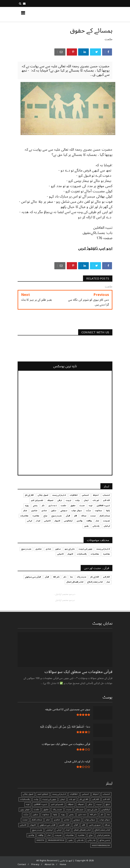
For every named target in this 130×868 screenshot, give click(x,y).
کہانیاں (49, 830)
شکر (48, 820)
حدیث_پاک (57, 810)
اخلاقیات (74, 794)
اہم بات (72, 799)
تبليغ (108, 804)
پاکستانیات (25, 799)
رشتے (72, 815)
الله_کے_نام (84, 799)
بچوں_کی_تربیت (49, 799)
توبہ (28, 804)
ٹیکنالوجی (106, 810)
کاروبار (33, 825)
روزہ (63, 815)
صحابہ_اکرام (37, 820)
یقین (71, 840)
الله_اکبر (96, 799)
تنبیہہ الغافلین (40, 804)
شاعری (57, 820)
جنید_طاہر (79, 810)
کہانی (59, 830)
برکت (36, 799)
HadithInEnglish (101, 845)
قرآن (76, 825)
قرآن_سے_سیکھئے (48, 825)
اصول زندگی (28, 794)
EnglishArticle (56, 840)
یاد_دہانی (92, 840)
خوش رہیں (25, 810)
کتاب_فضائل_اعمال (82, 830)
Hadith (40, 840)
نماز (49, 835)
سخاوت (46, 815)
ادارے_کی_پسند (59, 794)
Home (63, 864)
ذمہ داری (82, 815)
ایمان (63, 799)
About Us (50, 864)
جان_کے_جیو (92, 810)
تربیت (99, 804)
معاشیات (70, 835)
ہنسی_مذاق (105, 840)
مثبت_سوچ (37, 830)
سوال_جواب (90, 820)
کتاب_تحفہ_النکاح (102, 830)
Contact (22, 864)
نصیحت (58, 835)
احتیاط (96, 794)
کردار (68, 830)
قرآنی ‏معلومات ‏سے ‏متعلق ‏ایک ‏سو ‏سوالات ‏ (78, 672)
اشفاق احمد (43, 794)
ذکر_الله (93, 815)
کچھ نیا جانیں (97, 14)
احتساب (106, 794)
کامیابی (23, 825)
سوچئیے (77, 820)
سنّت (26, 815)
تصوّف (71, 804)
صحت (25, 820)
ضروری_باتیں (95, 825)
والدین (31, 835)
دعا (109, 815)
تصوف (81, 804)
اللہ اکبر (106, 799)
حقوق (46, 810)
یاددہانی (80, 840)
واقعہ (41, 835)
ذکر (102, 815)
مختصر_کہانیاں (103, 835)
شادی (67, 820)
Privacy (35, 864)
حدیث (69, 810)
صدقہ (107, 825)
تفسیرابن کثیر (57, 804)
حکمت (109, 39)
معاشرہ (81, 835)
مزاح (91, 835)
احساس (85, 794)
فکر (83, 825)
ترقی (90, 804)
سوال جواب (105, 820)
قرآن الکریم (64, 825)
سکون (35, 815)
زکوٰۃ (55, 815)
